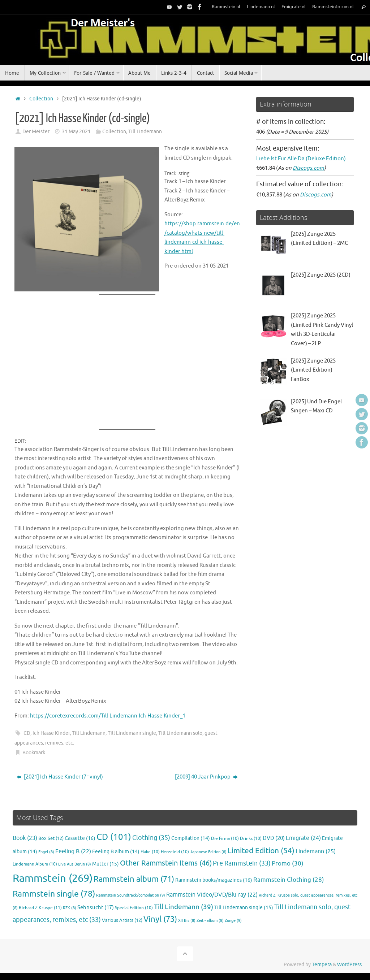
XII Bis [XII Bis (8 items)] (187, 921)
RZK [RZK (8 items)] (70, 908)
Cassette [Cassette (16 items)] (80, 838)
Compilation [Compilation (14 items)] (191, 838)
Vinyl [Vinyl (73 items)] (160, 919)
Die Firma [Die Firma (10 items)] (225, 839)
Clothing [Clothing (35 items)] (151, 838)
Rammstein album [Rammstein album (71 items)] (134, 879)
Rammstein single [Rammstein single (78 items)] (54, 894)
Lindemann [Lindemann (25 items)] (316, 851)
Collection (41, 99)
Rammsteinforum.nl (333, 7)
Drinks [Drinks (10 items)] (251, 839)
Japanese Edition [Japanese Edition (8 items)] (208, 852)
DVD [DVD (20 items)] (274, 838)
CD (27, 733)
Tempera (322, 965)
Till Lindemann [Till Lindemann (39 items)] (184, 907)
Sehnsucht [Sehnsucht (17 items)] (96, 907)
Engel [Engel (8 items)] (46, 852)
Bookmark (34, 753)
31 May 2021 (76, 132)
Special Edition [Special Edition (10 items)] (134, 908)
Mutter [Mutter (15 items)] (106, 864)
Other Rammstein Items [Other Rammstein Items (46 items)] (166, 863)
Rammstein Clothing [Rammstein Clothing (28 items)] (289, 880)
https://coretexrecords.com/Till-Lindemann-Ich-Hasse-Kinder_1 (108, 716)
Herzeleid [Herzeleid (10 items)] (175, 852)
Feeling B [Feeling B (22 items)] (73, 851)
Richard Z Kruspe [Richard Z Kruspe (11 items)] (40, 908)
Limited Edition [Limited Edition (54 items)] (261, 851)
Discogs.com (308, 168)
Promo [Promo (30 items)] (288, 863)
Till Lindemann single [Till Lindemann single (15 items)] (244, 908)
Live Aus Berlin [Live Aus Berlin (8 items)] (75, 864)
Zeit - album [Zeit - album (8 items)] (210, 921)
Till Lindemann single (132, 733)
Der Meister (36, 132)
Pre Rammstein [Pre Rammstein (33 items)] (242, 863)
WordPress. (350, 965)
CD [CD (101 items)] (114, 837)
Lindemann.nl (261, 7)
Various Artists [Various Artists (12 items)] (122, 920)
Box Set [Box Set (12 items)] (51, 838)
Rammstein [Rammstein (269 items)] (53, 878)
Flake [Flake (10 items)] (150, 852)
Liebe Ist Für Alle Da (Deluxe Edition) (301, 159)
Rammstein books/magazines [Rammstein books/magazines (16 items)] (214, 880)
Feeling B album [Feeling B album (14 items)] (116, 852)
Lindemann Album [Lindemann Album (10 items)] (35, 864)
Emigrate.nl (294, 7)
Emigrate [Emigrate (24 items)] (303, 838)
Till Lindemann (145, 132)
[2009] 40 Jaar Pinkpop (206, 777)
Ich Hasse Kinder (51, 733)
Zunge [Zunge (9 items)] (233, 920)
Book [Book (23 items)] (25, 838)
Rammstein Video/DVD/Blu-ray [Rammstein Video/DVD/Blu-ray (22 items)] (212, 895)
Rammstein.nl (226, 7)
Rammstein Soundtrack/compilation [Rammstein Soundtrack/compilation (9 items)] (131, 895)
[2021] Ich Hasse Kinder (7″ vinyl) (60, 777)
